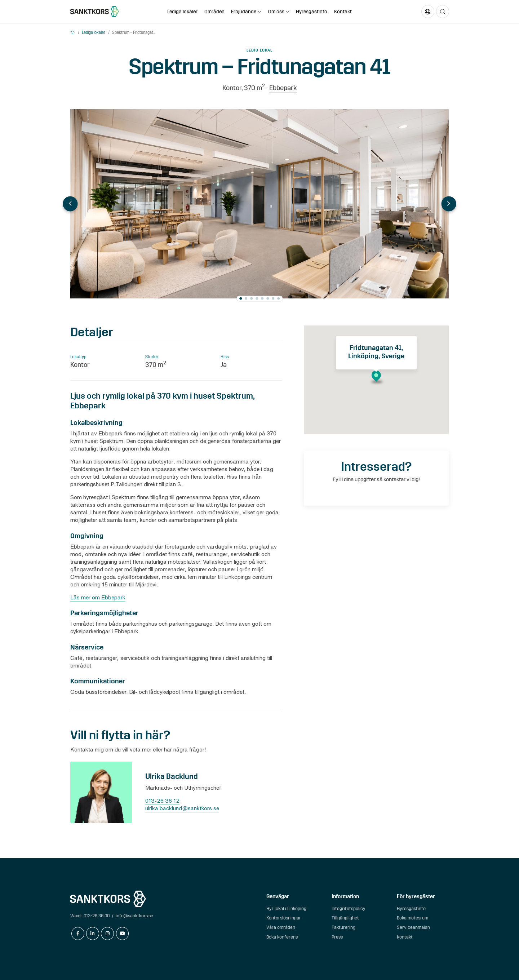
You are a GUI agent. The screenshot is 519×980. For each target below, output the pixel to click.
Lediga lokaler (182, 12)
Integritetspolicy (349, 908)
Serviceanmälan (413, 927)
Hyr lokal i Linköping (286, 908)
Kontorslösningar (284, 918)
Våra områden (281, 927)
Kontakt (343, 12)
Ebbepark (283, 88)
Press (337, 937)
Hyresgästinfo (312, 12)
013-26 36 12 (162, 801)
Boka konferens (282, 937)
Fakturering (343, 927)
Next (449, 204)
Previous (70, 204)
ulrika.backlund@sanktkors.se (182, 808)
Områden (214, 12)
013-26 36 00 (97, 916)
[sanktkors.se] (95, 12)
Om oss (276, 12)
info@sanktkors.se (134, 916)
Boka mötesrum (412, 918)
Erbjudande (244, 12)
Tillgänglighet (345, 918)
